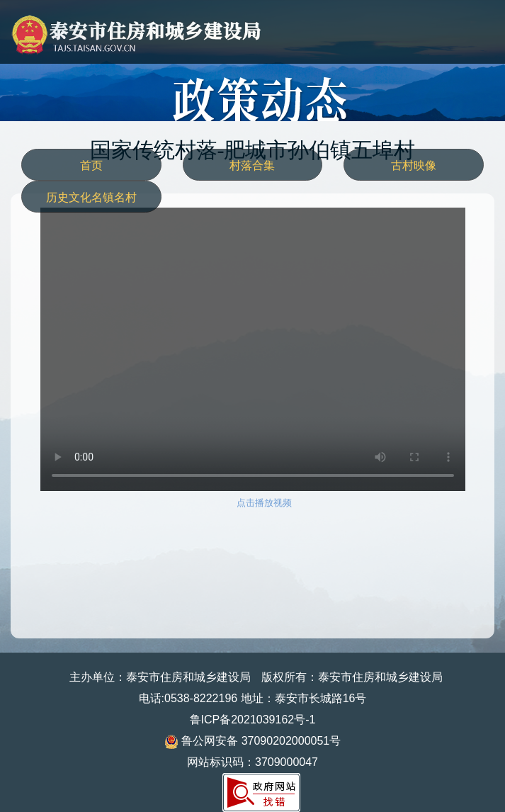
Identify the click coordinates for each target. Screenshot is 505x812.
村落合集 (252, 165)
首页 (91, 165)
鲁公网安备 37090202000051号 (252, 741)
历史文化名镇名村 (91, 197)
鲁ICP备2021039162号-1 (253, 720)
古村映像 (414, 165)
